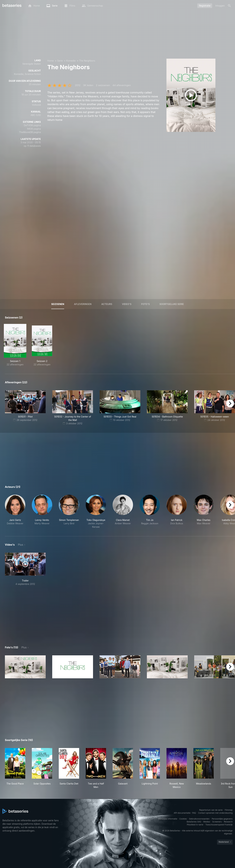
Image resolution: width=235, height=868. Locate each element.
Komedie (71, 61)
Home (51, 61)
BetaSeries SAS (194, 822)
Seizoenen (58, 304)
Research (228, 822)
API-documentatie (182, 813)
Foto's (145, 304)
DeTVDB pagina (32, 125)
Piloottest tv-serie (195, 825)
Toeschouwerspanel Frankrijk (219, 825)
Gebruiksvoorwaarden (199, 819)
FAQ (194, 813)
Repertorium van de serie (211, 810)
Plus (21, 545)
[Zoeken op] (229, 6)
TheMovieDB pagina (30, 132)
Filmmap (229, 810)
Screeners (217, 822)
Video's (127, 304)
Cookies (183, 819)
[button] (15, 512)
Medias (207, 822)
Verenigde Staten (31, 64)
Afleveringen (83, 304)
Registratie (205, 6)
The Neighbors (87, 61)
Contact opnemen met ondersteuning (215, 813)
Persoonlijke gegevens (222, 819)
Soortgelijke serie (172, 304)
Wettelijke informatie (168, 819)
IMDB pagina (34, 129)
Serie (60, 61)
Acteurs (107, 304)
